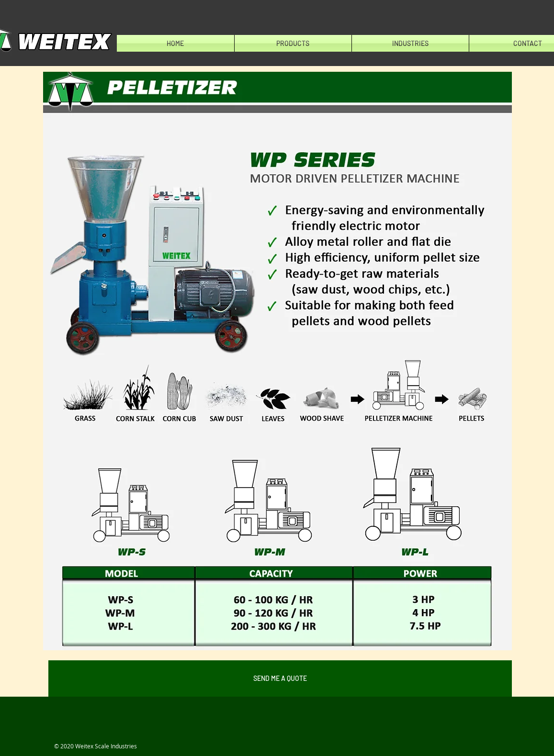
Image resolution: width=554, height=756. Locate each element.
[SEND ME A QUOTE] (280, 678)
